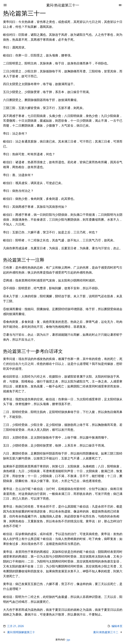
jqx (68, 640)
